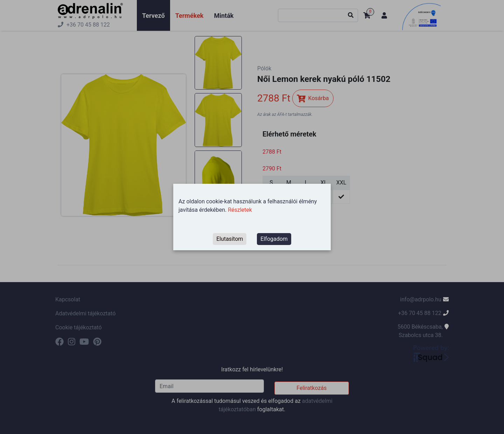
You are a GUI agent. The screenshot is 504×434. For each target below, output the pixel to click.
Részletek (240, 210)
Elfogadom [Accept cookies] (274, 239)
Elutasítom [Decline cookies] (230, 239)
